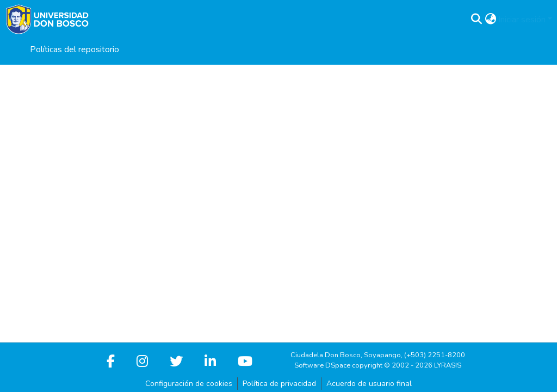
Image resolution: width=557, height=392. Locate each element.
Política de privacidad (279, 384)
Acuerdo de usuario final (369, 384)
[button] (476, 20)
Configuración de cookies (189, 384)
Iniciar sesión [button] (523, 20)
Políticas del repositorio (75, 49)
